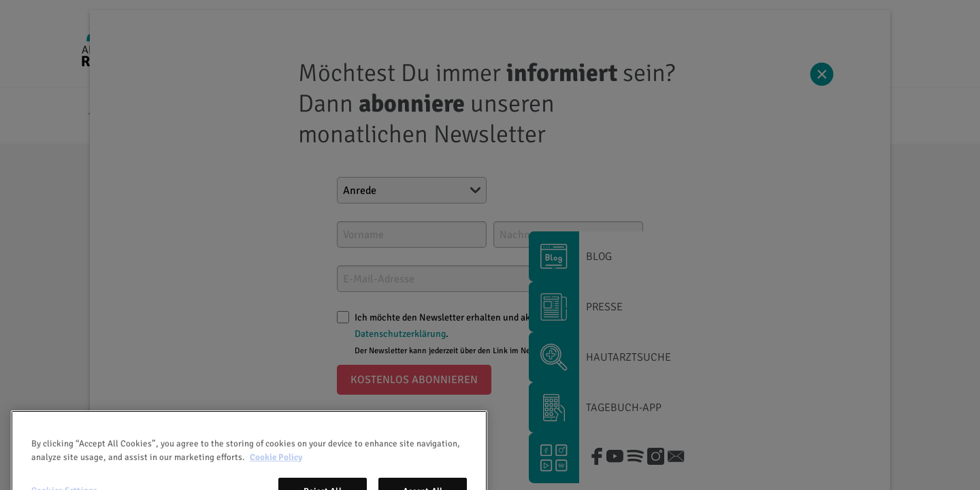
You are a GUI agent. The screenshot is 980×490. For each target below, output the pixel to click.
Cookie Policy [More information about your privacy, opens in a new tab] (276, 476)
